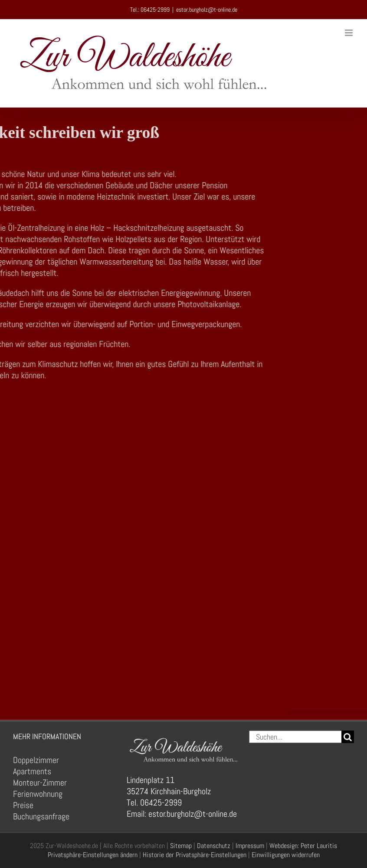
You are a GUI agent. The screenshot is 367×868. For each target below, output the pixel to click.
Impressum (250, 846)
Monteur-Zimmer (40, 783)
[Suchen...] (295, 737)
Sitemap (181, 846)
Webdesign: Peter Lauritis (303, 846)
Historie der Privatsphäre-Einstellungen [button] (195, 855)
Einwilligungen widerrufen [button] (286, 855)
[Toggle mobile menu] (349, 33)
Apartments (32, 771)
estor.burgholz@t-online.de (207, 10)
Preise (23, 805)
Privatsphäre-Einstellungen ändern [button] (93, 855)
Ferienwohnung (38, 794)
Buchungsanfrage (41, 816)
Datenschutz (214, 846)
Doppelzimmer (36, 760)
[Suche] (348, 737)
